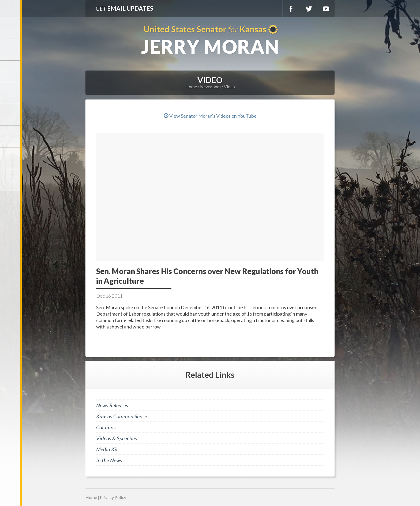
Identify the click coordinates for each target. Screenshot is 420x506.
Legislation (11, 136)
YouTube (326, 9)
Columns (106, 427)
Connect (11, 158)
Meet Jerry (11, 50)
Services (11, 71)
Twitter (309, 9)
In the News (109, 460)
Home (191, 86)
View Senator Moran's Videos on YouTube (210, 116)
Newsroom (11, 93)
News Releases (112, 405)
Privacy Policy (113, 497)
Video (229, 86)
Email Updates (124, 8)
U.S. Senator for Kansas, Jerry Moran (210, 40)
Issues (11, 115)
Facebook (291, 9)
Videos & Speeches (117, 438)
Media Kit (107, 449)
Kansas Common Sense (122, 416)
